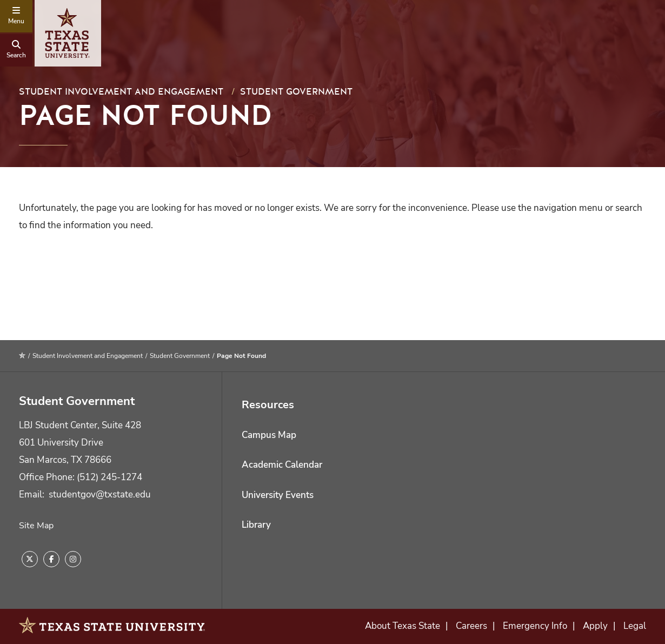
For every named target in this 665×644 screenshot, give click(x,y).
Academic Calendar (282, 465)
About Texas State (403, 626)
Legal (635, 626)
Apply (595, 626)
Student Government (296, 92)
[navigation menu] (16, 16)
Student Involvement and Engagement (121, 92)
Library (256, 525)
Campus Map (269, 435)
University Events (278, 495)
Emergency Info (535, 626)
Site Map (36, 526)
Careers (471, 626)
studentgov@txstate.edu (100, 494)
